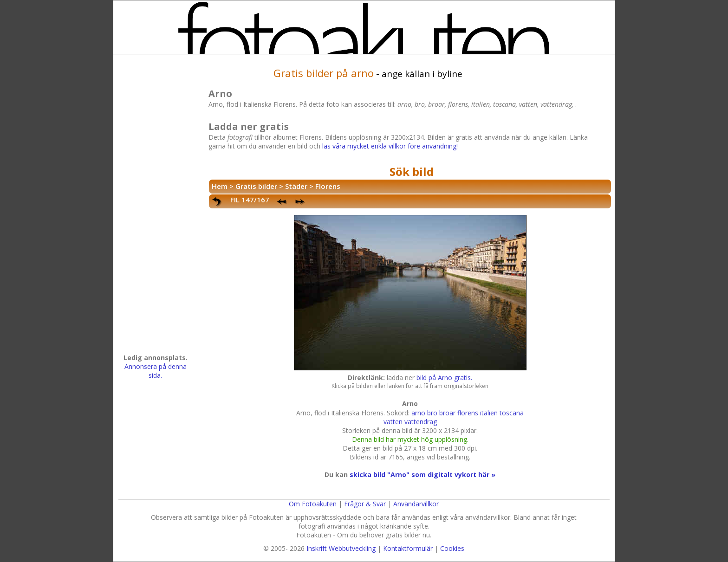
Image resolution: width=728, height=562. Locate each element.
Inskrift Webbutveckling (341, 548)
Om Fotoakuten (313, 504)
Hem (220, 186)
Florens (328, 186)
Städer (296, 186)
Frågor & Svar (365, 504)
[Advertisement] (156, 207)
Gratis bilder (256, 186)
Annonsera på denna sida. (156, 371)
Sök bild (412, 171)
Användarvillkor (416, 504)
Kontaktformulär (408, 548)
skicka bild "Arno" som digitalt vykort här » (422, 475)
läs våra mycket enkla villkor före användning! (390, 146)
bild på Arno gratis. (444, 378)
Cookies (452, 548)
